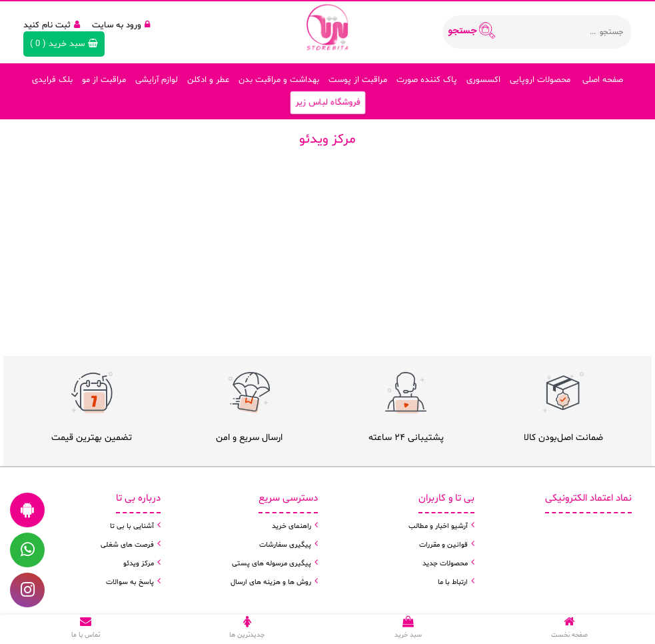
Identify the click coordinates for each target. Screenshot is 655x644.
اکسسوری (483, 80)
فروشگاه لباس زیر (327, 103)
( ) (64, 44)
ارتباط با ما (453, 582)
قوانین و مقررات (443, 545)
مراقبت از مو (104, 80)
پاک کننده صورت (427, 80)
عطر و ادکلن (208, 80)
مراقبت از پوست (358, 80)
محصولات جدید (445, 564)
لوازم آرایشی (157, 80)
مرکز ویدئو (139, 564)
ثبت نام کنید (52, 25)
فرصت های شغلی (127, 545)
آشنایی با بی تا (132, 526)
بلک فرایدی (52, 80)
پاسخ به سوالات (130, 582)
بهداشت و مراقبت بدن (279, 80)
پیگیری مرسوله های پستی (272, 564)
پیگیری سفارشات (285, 545)
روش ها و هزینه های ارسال (271, 582)
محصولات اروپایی (540, 80)
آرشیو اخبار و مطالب (438, 526)
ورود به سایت (121, 25)
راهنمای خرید (292, 526)
